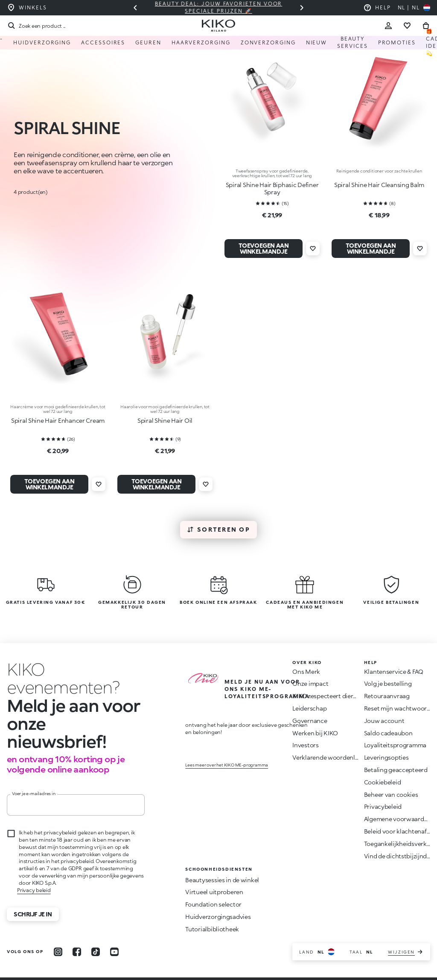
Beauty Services (352, 42)
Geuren (148, 42)
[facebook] (77, 934)
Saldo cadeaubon (388, 733)
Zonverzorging (268, 42)
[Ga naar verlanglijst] (407, 26)
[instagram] (58, 934)
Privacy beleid (34, 872)
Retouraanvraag (387, 696)
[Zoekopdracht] (36, 26)
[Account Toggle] (388, 26)
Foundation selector (213, 887)
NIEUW (317, 42)
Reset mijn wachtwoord (397, 709)
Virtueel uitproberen (214, 874)
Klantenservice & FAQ (394, 671)
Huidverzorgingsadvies (218, 899)
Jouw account (384, 721)
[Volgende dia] (302, 8)
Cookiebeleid (383, 782)
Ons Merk (306, 671)
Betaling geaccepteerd (396, 770)
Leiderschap (309, 709)
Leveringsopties (386, 758)
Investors (305, 745)
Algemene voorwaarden (398, 819)
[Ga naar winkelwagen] (426, 26)
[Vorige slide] (135, 8)
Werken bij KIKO (315, 733)
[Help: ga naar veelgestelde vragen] (377, 8)
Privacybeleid (383, 807)
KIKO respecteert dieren (326, 696)
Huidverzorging (42, 42)
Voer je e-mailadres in (34, 776)
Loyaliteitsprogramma (395, 745)
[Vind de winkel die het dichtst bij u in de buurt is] (27, 8)
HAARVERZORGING (201, 42)
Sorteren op (218, 529)
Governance (310, 721)
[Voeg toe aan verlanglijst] (313, 249)
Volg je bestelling (388, 684)
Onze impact (310, 684)
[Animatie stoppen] (71, 670)
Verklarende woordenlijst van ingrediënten (353, 758)
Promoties (397, 42)
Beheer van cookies (391, 795)
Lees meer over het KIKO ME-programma (227, 759)
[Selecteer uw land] (414, 8)
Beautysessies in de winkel (222, 862)
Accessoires (103, 42)
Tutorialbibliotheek (212, 911)
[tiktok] (96, 934)
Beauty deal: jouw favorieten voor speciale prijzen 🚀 (218, 7)
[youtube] (114, 934)
